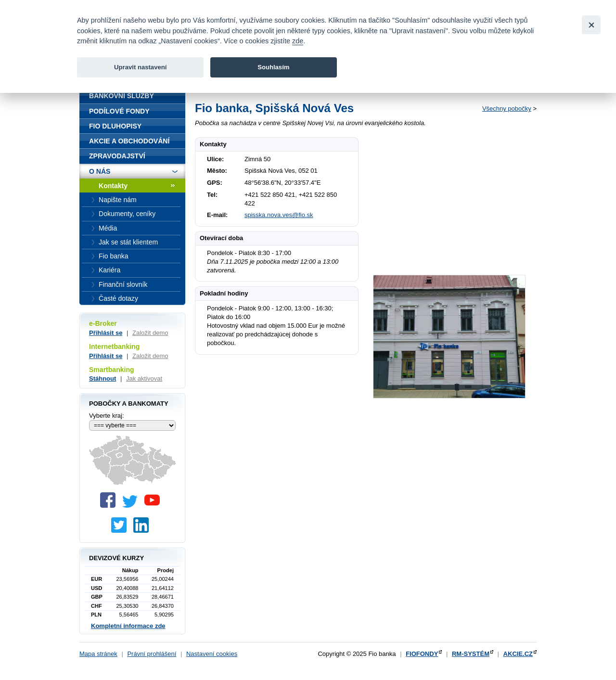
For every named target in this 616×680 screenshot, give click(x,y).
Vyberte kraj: (107, 416)
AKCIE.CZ (518, 654)
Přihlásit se (106, 333)
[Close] (591, 25)
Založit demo (150, 333)
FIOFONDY (422, 654)
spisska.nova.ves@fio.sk (279, 215)
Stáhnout (103, 378)
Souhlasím (273, 67)
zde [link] (298, 41)
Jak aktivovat (144, 378)
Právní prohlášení (152, 654)
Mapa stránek (98, 654)
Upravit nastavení (140, 67)
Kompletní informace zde (128, 626)
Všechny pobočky (507, 109)
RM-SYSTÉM (471, 654)
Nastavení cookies (212, 654)
